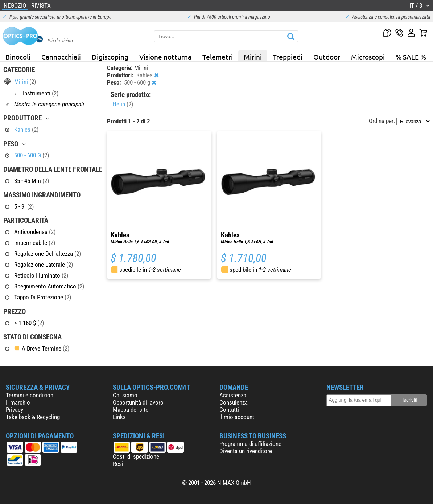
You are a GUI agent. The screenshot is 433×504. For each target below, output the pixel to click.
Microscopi (368, 57)
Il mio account (237, 417)
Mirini (253, 57)
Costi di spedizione (136, 456)
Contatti (229, 410)
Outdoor (327, 57)
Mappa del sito (131, 410)
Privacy (15, 410)
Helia (123, 104)
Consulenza (234, 402)
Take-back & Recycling (33, 417)
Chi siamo (125, 395)
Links (119, 417)
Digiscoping (110, 57)
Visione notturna (165, 57)
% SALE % (411, 57)
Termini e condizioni (30, 395)
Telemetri (218, 57)
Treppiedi (288, 57)
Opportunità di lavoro (138, 402)
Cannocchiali (61, 57)
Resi (118, 464)
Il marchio (18, 402)
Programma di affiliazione (250, 444)
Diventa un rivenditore (246, 451)
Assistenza (233, 395)
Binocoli (18, 57)
